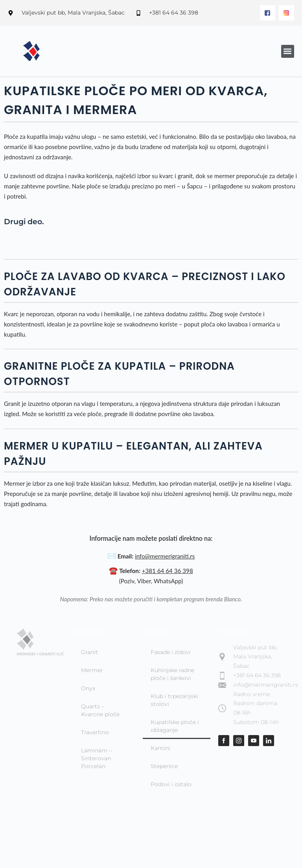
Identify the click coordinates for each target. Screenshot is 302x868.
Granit (89, 652)
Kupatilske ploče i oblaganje (175, 726)
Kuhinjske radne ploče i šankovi (172, 674)
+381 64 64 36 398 (168, 571)
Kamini (160, 748)
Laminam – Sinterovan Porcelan (96, 758)
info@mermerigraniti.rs (165, 556)
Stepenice (164, 766)
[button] (288, 51)
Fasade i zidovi (171, 652)
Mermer (92, 670)
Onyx (88, 688)
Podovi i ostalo (171, 784)
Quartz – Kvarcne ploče (100, 710)
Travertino (95, 732)
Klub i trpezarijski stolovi (174, 700)
